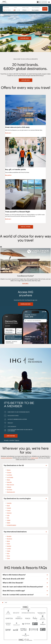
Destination (6, 8)
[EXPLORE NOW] (26, 80)
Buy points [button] (8, 175)
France (9, 511)
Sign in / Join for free (42, 2)
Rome (8, 556)
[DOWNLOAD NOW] (25, 304)
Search (45, 9)
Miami (8, 480)
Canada (9, 508)
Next (48, 267)
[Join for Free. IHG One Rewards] (11, 436)
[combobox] (8, 10)
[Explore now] (25, 38)
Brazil (8, 506)
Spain (9, 523)
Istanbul (9, 546)
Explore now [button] (25, 38)
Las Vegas (9, 475)
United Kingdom (12, 525)
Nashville (9, 482)
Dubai (8, 544)
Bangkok (9, 536)
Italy (8, 518)
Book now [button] (8, 133)
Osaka (9, 551)
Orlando (9, 487)
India (8, 515)
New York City (10, 485)
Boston (9, 470)
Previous (3, 267)
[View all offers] (26, 227)
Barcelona (9, 539)
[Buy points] (8, 175)
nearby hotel (34, 458)
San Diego (10, 490)
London (9, 549)
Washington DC (11, 492)
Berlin (8, 541)
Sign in (17, 440)
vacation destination (7, 458)
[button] (49, 2)
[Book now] (8, 133)
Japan (9, 520)
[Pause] (1, 247)
